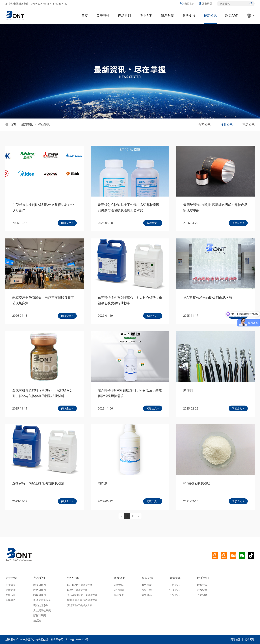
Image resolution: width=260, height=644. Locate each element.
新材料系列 (40, 615)
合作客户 (10, 600)
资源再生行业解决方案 (80, 605)
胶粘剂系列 (40, 590)
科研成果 (119, 595)
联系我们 (232, 16)
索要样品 (147, 595)
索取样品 (206, 4)
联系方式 (202, 585)
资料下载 (147, 590)
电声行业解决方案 (77, 590)
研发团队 (119, 585)
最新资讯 (210, 16)
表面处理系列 (41, 605)
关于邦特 (103, 16)
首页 (85, 16)
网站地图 (235, 639)
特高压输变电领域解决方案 (82, 600)
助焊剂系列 (40, 595)
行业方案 (146, 16)
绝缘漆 (37, 620)
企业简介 (10, 585)
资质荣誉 (10, 590)
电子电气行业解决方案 (80, 585)
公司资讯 (204, 125)
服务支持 (189, 16)
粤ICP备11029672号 (77, 639)
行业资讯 (44, 125)
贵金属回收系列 (42, 610)
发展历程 (10, 595)
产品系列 (124, 16)
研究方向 (119, 590)
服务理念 (147, 585)
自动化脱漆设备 (42, 600)
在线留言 (202, 590)
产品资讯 (248, 125)
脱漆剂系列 (40, 585)
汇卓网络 (250, 639)
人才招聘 (202, 595)
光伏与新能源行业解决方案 (82, 595)
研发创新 (167, 16)
